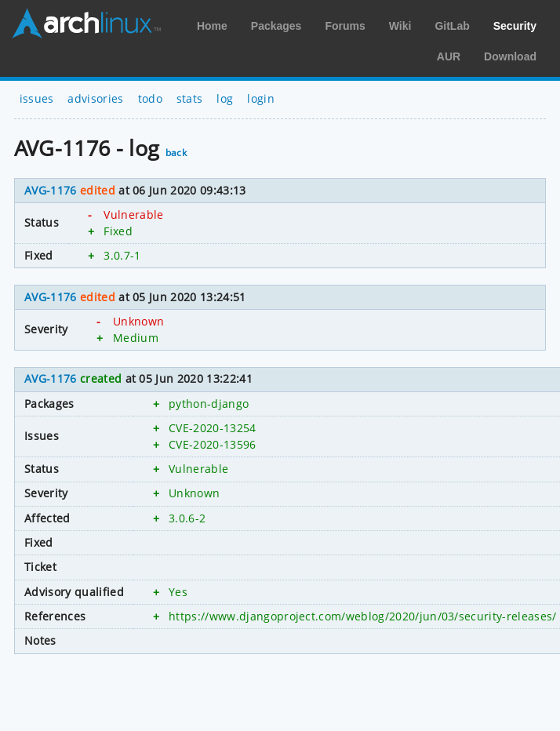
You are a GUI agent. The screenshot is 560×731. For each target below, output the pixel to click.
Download (510, 56)
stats (190, 98)
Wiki (400, 26)
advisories (95, 98)
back (176, 153)
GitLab (452, 26)
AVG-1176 (51, 190)
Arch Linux (86, 24)
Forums (345, 26)
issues (37, 98)
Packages (276, 26)
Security (515, 26)
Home (212, 26)
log (225, 98)
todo (150, 98)
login (261, 98)
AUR (449, 56)
